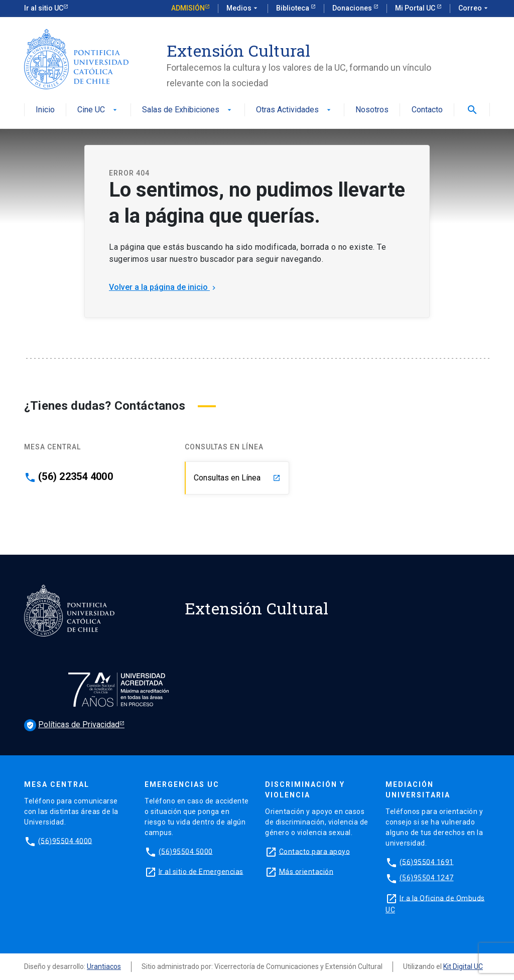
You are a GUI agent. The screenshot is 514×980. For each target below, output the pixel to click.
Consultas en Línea (237, 478)
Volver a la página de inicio (163, 287)
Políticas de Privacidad (72, 725)
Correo (474, 9)
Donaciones (353, 8)
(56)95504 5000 (186, 851)
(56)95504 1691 (427, 862)
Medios (243, 9)
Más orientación (306, 871)
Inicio (45, 110)
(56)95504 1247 (427, 878)
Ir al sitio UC (44, 8)
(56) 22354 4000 (76, 476)
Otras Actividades (294, 110)
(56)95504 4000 (65, 841)
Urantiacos (104, 966)
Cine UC (98, 110)
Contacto (427, 110)
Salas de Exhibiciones (188, 110)
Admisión (188, 8)
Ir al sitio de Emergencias (201, 871)
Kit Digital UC (463, 966)
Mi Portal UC (416, 8)
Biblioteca (293, 8)
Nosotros (372, 110)
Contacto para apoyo (315, 851)
